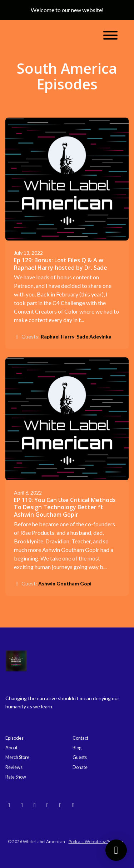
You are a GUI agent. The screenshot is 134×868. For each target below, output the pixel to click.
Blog (77, 748)
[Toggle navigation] (110, 36)
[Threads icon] (48, 805)
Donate (80, 767)
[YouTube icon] (35, 805)
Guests (80, 757)
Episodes (14, 738)
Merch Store (17, 757)
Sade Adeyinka (94, 337)
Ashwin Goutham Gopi (65, 583)
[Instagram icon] (22, 805)
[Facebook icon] (60, 805)
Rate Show (16, 777)
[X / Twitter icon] (73, 805)
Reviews (14, 767)
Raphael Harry (58, 337)
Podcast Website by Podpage (96, 841)
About (11, 748)
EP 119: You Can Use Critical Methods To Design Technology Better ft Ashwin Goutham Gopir (65, 507)
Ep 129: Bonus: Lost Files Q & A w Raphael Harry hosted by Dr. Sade (61, 264)
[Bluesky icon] (9, 805)
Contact (80, 738)
